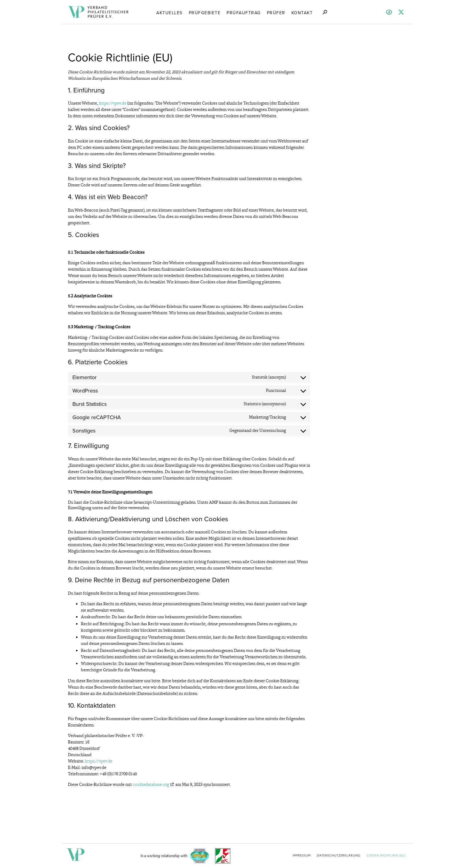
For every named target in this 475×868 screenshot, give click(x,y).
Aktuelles (169, 12)
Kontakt (302, 12)
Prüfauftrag (244, 12)
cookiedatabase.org (151, 784)
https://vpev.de (113, 103)
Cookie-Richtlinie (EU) (386, 855)
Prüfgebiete (205, 12)
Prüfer (276, 12)
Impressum (302, 855)
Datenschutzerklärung (339, 855)
